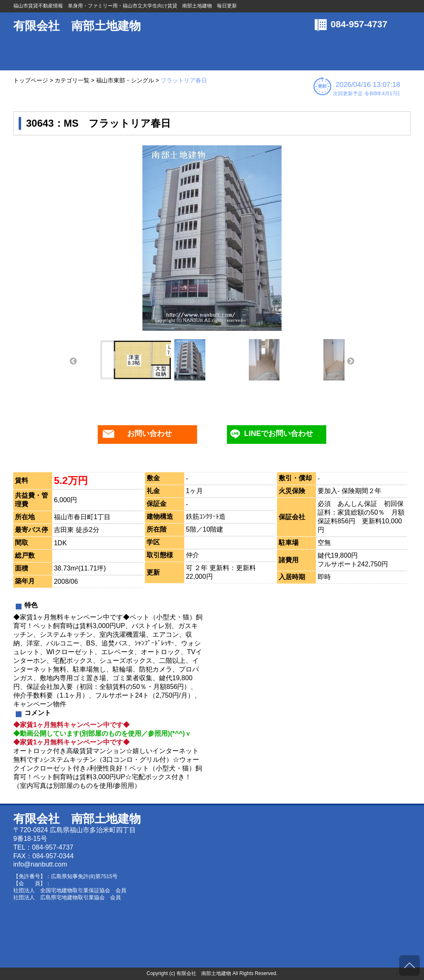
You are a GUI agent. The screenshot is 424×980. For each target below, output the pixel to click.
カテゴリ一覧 (72, 80)
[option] (212, 238)
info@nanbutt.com (40, 864)
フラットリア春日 (184, 80)
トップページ (31, 80)
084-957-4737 (359, 24)
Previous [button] (73, 361)
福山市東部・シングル (125, 80)
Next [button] (351, 361)
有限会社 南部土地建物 (77, 26)
